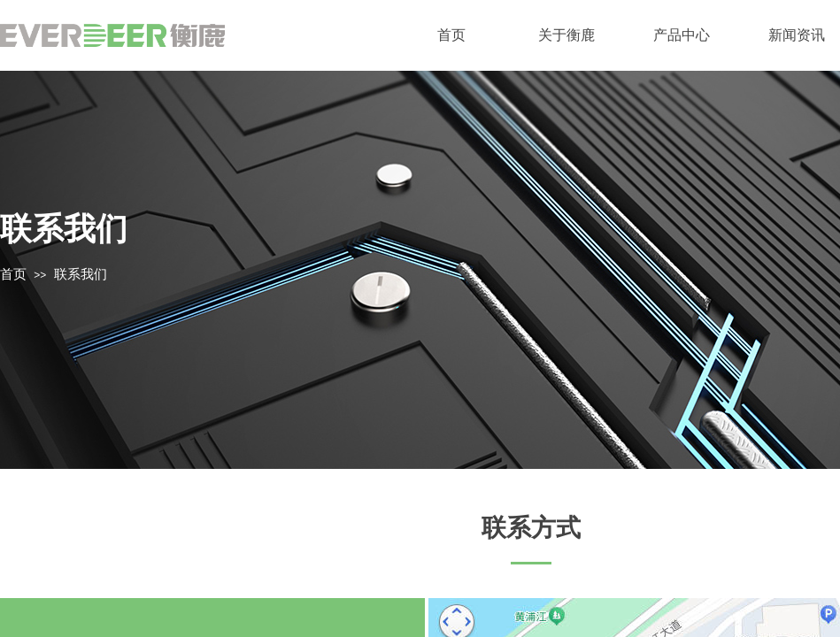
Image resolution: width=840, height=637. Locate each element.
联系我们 (81, 274)
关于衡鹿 (566, 35)
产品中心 (682, 35)
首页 (451, 35)
